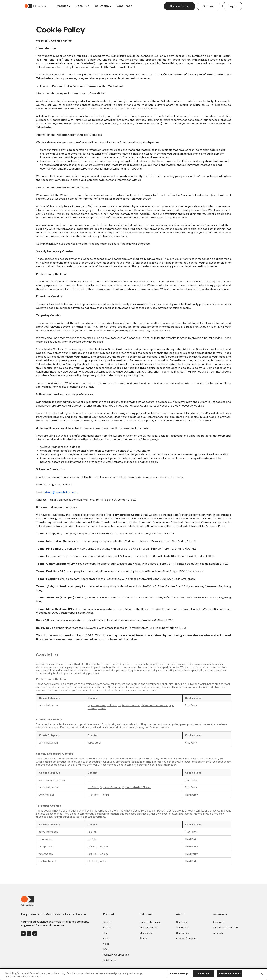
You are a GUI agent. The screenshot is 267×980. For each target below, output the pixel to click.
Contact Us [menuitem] (182, 933)
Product (62, 6)
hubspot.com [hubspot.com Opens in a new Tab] (46, 847)
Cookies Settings (178, 974)
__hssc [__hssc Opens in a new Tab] (92, 708)
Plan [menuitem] (105, 933)
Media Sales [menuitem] (146, 933)
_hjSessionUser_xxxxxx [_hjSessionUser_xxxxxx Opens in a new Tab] (154, 705)
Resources (124, 6)
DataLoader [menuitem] (110, 960)
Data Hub (83, 6)
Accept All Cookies (230, 974)
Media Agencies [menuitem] (148, 927)
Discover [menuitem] (108, 922)
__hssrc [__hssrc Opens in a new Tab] (112, 705)
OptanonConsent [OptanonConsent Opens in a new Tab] (110, 787)
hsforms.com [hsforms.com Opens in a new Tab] (46, 854)
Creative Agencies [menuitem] (150, 922)
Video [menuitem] (106, 944)
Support (209, 6)
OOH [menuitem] (106, 949)
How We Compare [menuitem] (186, 938)
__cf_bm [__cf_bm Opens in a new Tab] (93, 787)
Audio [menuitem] (106, 938)
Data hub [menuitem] (218, 933)
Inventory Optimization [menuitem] (116, 955)
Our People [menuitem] (182, 927)
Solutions (102, 6)
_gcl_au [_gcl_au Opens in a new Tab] (92, 832)
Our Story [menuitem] (182, 922)
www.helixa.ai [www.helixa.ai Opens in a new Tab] (46, 795)
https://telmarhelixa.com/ (56, 63)
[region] (133, 974)
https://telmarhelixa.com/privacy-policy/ (181, 75)
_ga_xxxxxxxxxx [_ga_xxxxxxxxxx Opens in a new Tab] (97, 705)
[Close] (262, 974)
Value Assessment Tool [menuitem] (225, 927)
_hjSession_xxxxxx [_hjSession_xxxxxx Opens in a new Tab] (129, 705)
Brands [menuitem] (143, 938)
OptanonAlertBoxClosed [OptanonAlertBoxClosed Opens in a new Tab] (136, 787)
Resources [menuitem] (218, 922)
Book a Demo (180, 6)
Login (232, 6)
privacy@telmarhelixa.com (60, 492)
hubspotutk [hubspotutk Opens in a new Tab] (94, 743)
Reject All (203, 974)
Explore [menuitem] (107, 927)
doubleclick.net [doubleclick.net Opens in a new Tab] (48, 861)
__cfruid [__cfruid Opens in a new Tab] (92, 780)
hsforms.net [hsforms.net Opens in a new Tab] (46, 839)
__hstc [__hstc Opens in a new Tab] (102, 708)
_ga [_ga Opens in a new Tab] (171, 705)
